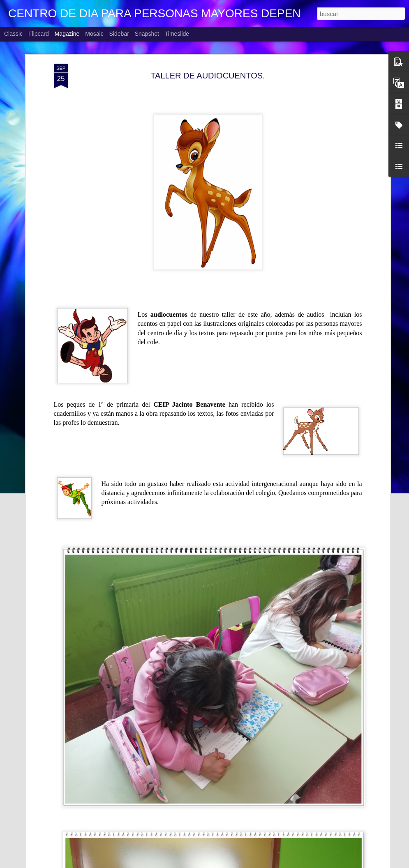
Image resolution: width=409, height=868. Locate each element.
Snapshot (147, 34)
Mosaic (94, 34)
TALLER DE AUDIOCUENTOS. (208, 76)
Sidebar (119, 34)
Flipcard (39, 34)
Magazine (67, 34)
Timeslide (177, 34)
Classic (13, 34)
